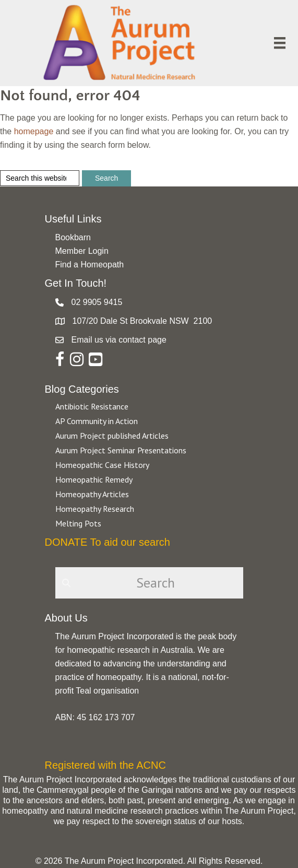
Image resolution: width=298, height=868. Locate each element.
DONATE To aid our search (108, 542)
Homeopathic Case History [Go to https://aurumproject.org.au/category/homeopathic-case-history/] (102, 465)
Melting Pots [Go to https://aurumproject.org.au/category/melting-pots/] (78, 523)
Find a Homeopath (90, 265)
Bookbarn (73, 237)
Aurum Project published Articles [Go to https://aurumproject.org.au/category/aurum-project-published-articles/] (112, 436)
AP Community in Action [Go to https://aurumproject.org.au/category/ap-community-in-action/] (97, 421)
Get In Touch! (76, 283)
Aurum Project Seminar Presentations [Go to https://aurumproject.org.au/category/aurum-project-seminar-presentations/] (121, 450)
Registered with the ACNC (105, 765)
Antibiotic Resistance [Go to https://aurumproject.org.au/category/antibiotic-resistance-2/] (92, 406)
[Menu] (280, 43)
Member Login (82, 251)
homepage (34, 131)
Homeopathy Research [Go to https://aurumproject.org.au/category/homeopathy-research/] (95, 509)
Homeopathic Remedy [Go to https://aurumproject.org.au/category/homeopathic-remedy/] (94, 479)
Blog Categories (82, 389)
